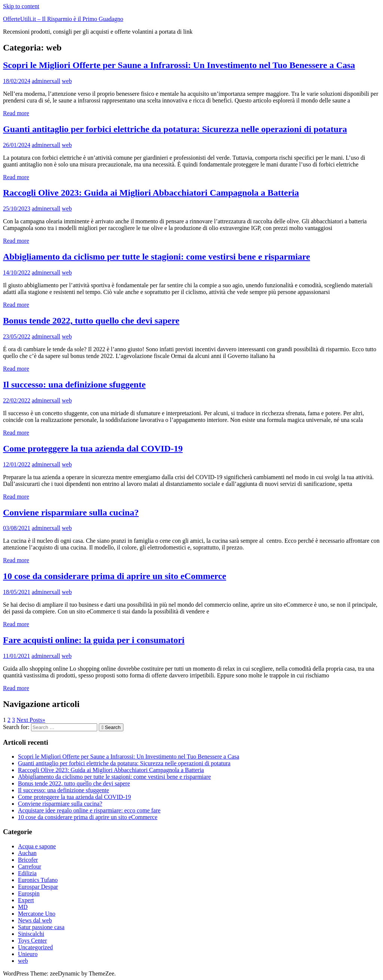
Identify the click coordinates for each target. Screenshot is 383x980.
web (67, 81)
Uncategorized (35, 947)
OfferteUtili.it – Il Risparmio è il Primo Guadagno (63, 19)
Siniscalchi (31, 934)
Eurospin (29, 893)
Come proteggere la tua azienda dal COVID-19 (93, 448)
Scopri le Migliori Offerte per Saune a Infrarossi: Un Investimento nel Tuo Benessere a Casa (179, 65)
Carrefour (30, 866)
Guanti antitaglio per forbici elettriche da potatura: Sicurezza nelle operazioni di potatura (175, 129)
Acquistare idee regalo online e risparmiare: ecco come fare (89, 810)
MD (23, 907)
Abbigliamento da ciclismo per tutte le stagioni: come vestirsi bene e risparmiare (157, 257)
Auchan (27, 853)
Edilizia (27, 873)
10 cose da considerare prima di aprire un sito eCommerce (115, 576)
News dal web (35, 920)
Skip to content (21, 6)
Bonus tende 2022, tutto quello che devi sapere (91, 321)
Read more (16, 113)
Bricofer (28, 860)
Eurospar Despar (38, 887)
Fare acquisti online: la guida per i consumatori (94, 640)
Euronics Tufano (38, 880)
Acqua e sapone (37, 846)
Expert (26, 900)
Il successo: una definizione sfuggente (74, 385)
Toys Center (33, 941)
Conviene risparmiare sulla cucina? (71, 512)
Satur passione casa (41, 927)
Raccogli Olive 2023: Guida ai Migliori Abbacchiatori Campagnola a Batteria (151, 193)
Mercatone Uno (37, 914)
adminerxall (46, 81)
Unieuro (28, 954)
